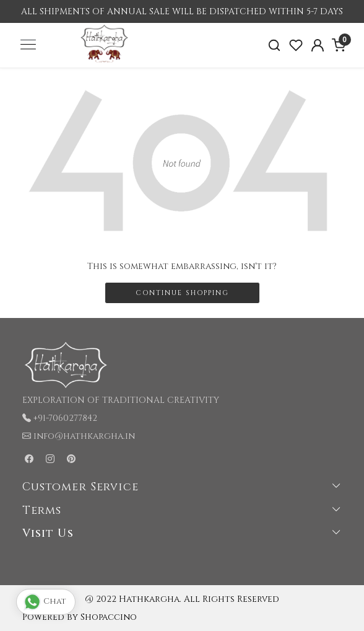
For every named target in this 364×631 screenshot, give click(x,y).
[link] (275, 46)
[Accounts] (317, 45)
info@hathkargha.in (84, 436)
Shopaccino (109, 617)
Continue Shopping (182, 293)
